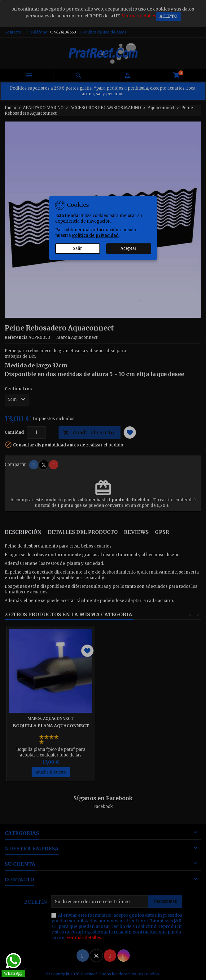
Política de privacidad (95, 235)
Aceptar (129, 248)
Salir (77, 248)
